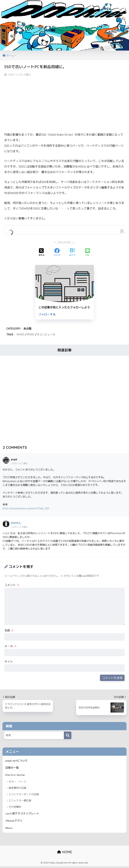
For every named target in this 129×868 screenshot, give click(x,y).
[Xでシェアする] (42, 252)
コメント (12, 585)
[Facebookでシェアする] (57, 252)
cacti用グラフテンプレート (23, 815)
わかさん (16, 523)
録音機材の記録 (17, 789)
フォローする (47, 314)
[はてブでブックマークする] (72, 252)
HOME (65, 854)
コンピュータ (47, 334)
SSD (32, 334)
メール (10, 646)
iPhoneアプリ (14, 822)
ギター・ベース (17, 783)
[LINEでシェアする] (88, 252)
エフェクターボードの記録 (24, 795)
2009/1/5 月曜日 (19, 527)
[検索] (68, 735)
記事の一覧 (13, 768)
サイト (9, 662)
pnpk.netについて (17, 761)
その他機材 (15, 808)
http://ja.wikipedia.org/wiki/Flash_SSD (26, 508)
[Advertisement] (64, 104)
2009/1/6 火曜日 (19, 463)
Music (9, 829)
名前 (9, 630)
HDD (21, 334)
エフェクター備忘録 (20, 801)
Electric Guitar (16, 776)
